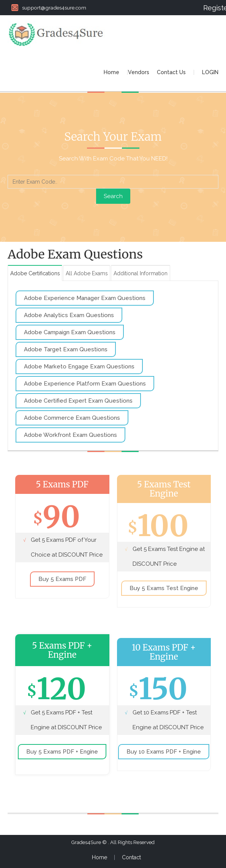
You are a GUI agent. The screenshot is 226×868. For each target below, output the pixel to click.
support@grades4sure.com (49, 8)
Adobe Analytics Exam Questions (69, 315)
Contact (131, 858)
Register (211, 8)
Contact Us (171, 72)
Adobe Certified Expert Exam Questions (78, 401)
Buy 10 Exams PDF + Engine (164, 752)
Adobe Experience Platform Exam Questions (85, 384)
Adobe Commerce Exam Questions (72, 418)
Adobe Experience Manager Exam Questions (85, 298)
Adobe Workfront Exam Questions (70, 435)
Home (111, 72)
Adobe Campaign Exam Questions (70, 332)
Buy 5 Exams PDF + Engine (62, 752)
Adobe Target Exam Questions (66, 349)
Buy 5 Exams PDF (62, 579)
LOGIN (210, 72)
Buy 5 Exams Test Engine (164, 589)
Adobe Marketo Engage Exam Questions (79, 367)
